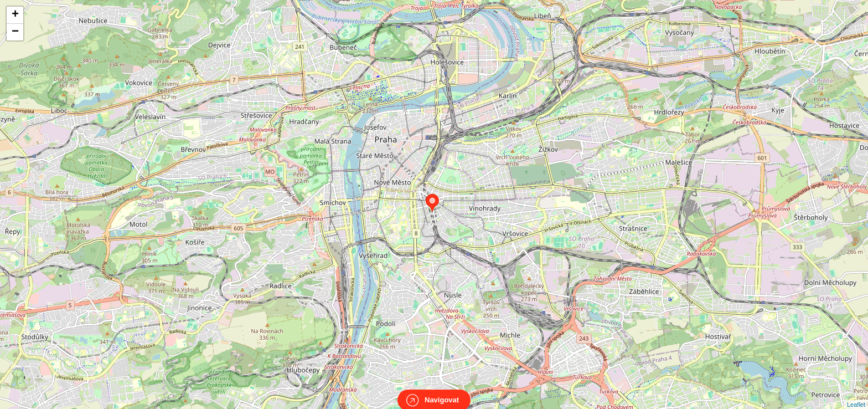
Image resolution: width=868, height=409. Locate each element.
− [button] (15, 32)
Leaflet (856, 395)
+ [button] (15, 15)
